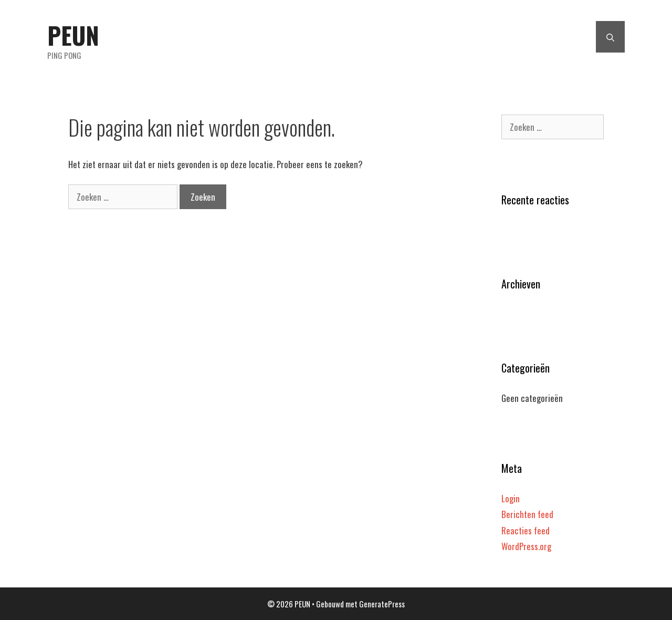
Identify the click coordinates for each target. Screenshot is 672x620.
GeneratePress (382, 604)
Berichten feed (527, 514)
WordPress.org (526, 546)
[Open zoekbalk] (610, 37)
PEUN (73, 35)
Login (511, 498)
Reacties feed (526, 530)
